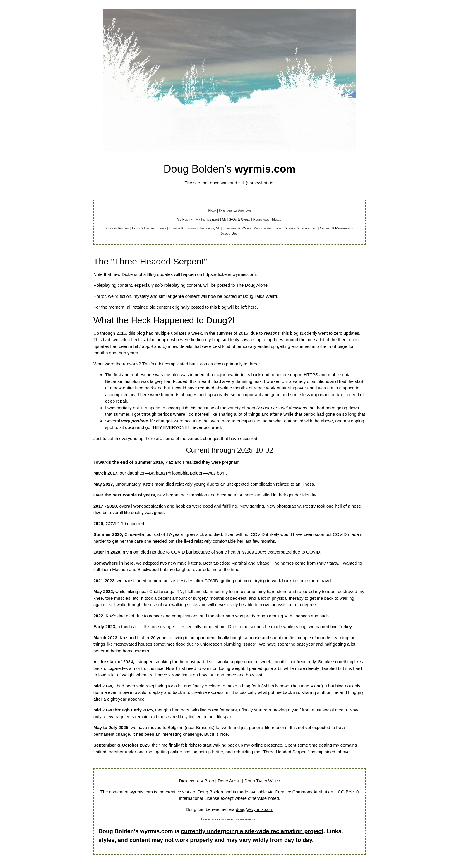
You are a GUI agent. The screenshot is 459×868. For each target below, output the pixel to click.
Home (212, 211)
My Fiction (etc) (207, 219)
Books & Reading (117, 228)
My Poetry (185, 219)
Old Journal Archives (235, 211)
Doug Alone (229, 781)
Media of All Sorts (268, 228)
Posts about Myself (268, 219)
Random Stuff (229, 233)
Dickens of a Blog (196, 781)
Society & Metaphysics (336, 228)
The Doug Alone (252, 285)
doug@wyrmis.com (255, 809)
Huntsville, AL (209, 228)
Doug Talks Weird (260, 296)
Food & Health (143, 228)
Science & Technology (301, 228)
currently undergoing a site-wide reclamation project (252, 831)
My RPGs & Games (236, 219)
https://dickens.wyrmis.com (229, 274)
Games (161, 228)
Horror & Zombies (182, 228)
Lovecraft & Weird (237, 228)
